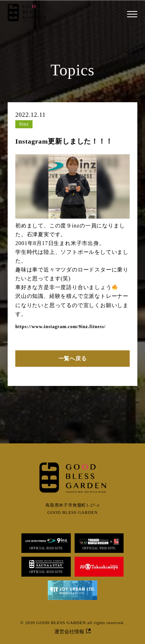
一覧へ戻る (73, 358)
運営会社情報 (72, 632)
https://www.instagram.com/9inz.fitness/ (60, 327)
